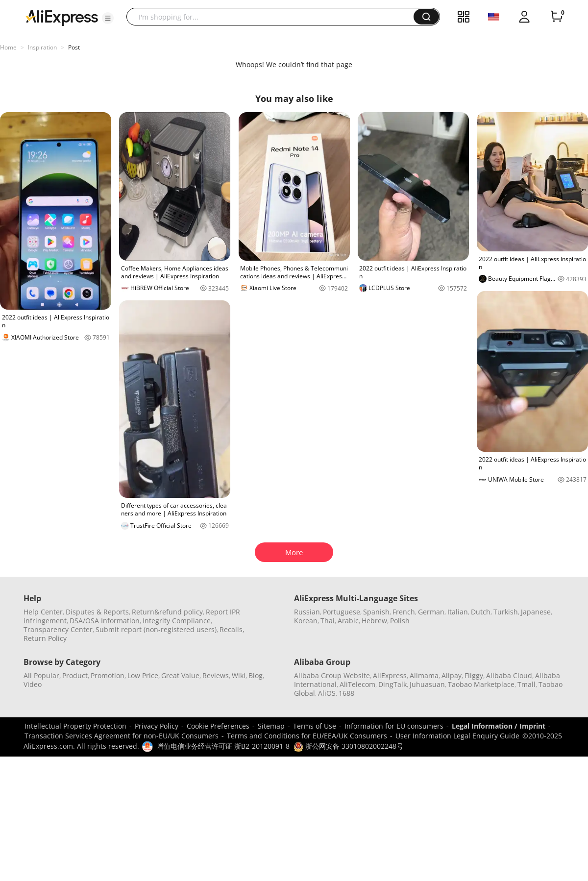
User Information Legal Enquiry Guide (457, 736)
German (431, 612)
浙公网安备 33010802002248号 (348, 746)
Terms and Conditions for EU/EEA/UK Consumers (307, 736)
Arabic (348, 621)
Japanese (536, 612)
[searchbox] (274, 17)
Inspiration (42, 47)
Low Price (143, 675)
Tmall (527, 684)
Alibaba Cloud (509, 675)
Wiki (239, 675)
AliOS (327, 693)
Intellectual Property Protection (75, 726)
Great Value (180, 675)
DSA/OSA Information (105, 621)
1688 (346, 693)
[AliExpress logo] (62, 17)
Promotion (108, 675)
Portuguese (342, 612)
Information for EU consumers (394, 726)
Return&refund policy (167, 612)
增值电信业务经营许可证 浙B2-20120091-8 (223, 746)
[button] (108, 18)
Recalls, (232, 629)
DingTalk (392, 684)
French (404, 612)
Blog (256, 675)
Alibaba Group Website (332, 675)
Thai (328, 621)
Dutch (481, 612)
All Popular (41, 675)
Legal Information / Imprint (499, 726)
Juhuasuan (427, 684)
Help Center (43, 612)
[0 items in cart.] (557, 17)
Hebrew (374, 621)
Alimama (424, 675)
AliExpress (390, 675)
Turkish (506, 612)
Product (75, 675)
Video (33, 684)
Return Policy (45, 638)
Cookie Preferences (218, 726)
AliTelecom (357, 684)
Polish (400, 621)
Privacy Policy (157, 726)
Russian (307, 612)
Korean (306, 621)
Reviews (216, 675)
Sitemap (271, 726)
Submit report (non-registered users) (156, 629)
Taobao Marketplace (481, 684)
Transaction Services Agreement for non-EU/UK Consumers (122, 736)
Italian (458, 612)
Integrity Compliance (177, 621)
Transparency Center (58, 629)
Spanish (376, 612)
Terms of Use (315, 726)
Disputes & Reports (97, 612)
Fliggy (474, 675)
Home (8, 47)
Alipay (452, 675)
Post (74, 47)
